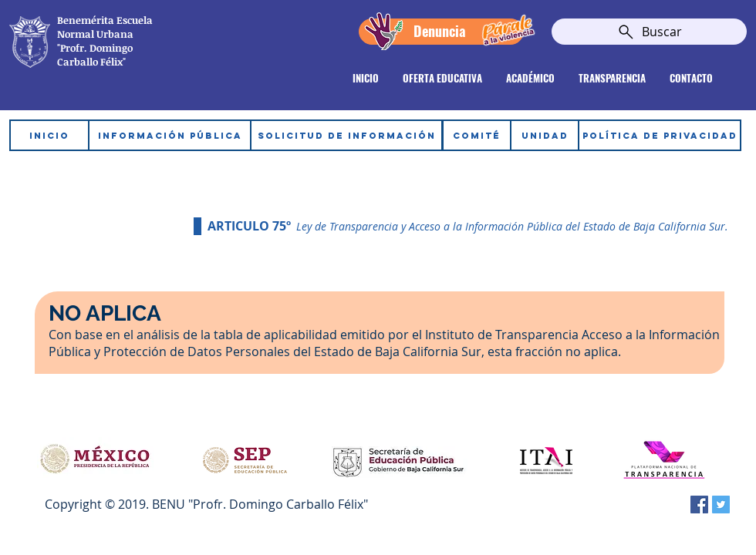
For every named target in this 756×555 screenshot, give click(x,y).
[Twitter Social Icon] (721, 505)
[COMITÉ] (477, 135)
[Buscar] (649, 32)
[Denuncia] (441, 32)
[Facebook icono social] (699, 505)
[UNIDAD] (545, 135)
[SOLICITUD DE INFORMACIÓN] (346, 135)
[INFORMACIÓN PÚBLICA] (170, 135)
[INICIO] (49, 135)
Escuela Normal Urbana (105, 27)
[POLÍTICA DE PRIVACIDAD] (660, 135)
